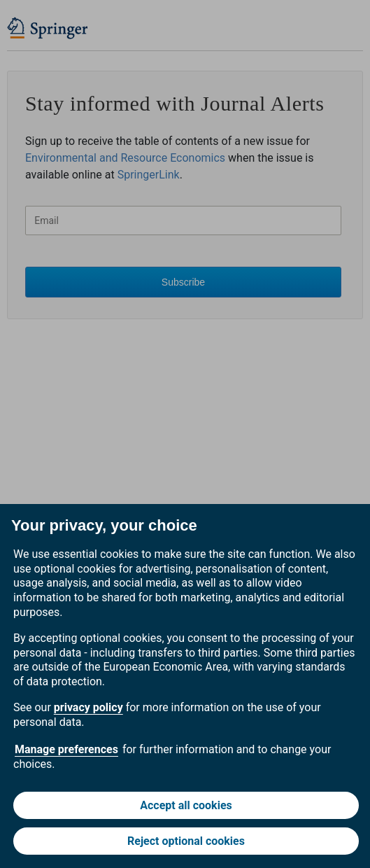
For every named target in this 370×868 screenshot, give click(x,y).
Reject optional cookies (186, 841)
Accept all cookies (186, 805)
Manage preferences (66, 749)
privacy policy (88, 707)
